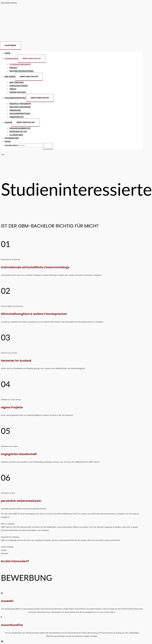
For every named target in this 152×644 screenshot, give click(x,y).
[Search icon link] (8, 141)
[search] (31, 145)
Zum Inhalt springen (9, 2)
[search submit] (48, 146)
